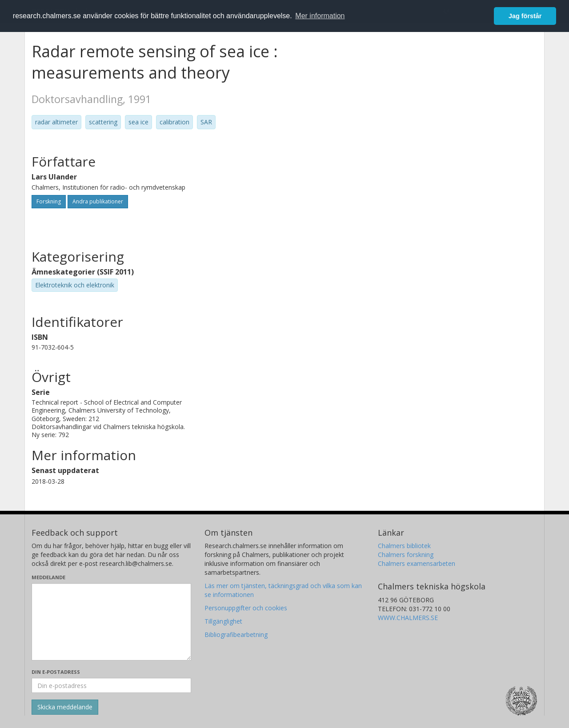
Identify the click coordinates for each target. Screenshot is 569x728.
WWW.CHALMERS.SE (408, 618)
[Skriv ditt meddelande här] (111, 622)
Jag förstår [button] (525, 16)
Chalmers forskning (406, 555)
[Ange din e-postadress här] (111, 685)
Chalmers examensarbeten (417, 563)
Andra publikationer (98, 201)
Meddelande (48, 577)
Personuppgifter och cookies (246, 608)
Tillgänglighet (223, 621)
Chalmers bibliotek (404, 546)
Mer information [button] (320, 16)
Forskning (49, 201)
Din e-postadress (56, 672)
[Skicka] (65, 707)
